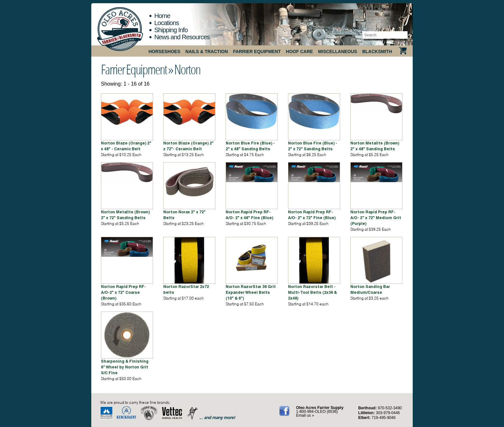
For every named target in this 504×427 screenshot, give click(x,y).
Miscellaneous (338, 51)
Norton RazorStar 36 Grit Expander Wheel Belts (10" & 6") (251, 292)
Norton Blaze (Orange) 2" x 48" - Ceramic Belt (126, 146)
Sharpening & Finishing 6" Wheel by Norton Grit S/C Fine (125, 367)
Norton (187, 69)
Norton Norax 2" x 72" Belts (184, 215)
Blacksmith (377, 51)
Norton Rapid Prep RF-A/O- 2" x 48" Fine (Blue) (249, 215)
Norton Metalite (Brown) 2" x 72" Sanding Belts (125, 215)
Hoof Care (300, 51)
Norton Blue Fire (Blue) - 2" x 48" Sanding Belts (250, 146)
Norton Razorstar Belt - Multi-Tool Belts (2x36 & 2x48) (312, 292)
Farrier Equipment (257, 51)
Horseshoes (164, 51)
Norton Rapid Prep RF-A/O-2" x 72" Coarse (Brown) (123, 292)
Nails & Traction (207, 51)
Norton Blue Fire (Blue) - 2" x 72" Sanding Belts (313, 146)
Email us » (305, 415)
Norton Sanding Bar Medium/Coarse (370, 289)
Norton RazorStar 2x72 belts (186, 289)
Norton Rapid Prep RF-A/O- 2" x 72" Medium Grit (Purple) (376, 218)
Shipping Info (171, 30)
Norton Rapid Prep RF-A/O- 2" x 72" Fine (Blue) (312, 215)
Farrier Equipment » (137, 69)
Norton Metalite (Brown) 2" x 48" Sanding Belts (375, 146)
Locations (167, 23)
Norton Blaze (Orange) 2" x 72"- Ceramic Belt (189, 146)
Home (162, 16)
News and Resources (182, 37)
